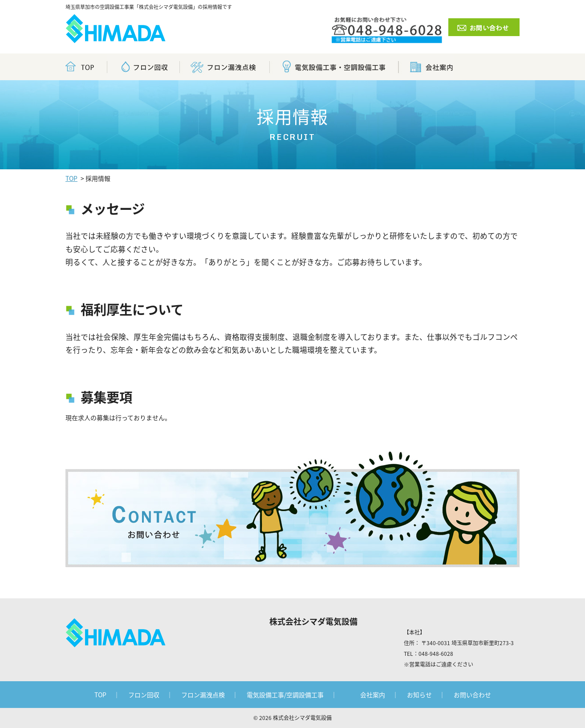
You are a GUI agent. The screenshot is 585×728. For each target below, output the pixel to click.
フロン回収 (144, 695)
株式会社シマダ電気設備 (302, 718)
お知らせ (419, 695)
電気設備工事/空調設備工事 (285, 695)
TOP (71, 178)
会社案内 (373, 695)
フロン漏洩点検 (203, 695)
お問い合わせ (472, 695)
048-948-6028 (436, 654)
